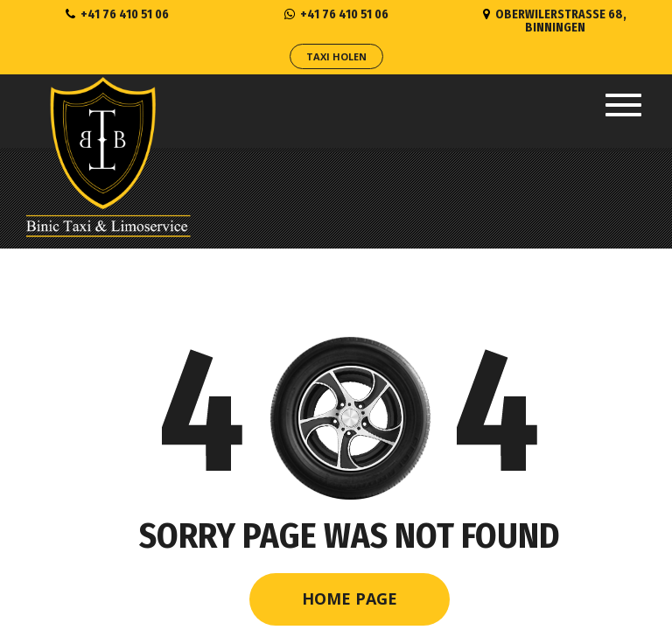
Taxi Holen (336, 56)
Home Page (350, 598)
